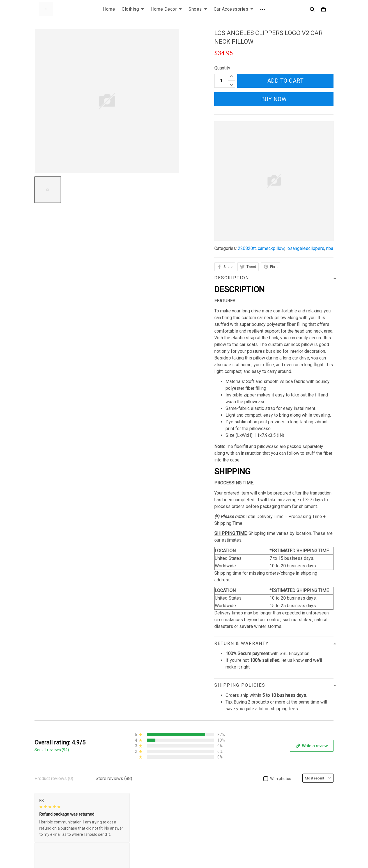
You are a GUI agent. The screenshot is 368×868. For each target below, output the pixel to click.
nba (330, 248)
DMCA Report (247, 860)
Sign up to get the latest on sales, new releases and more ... (298, 801)
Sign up (320, 816)
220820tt (247, 248)
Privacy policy (125, 798)
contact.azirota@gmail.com (61, 842)
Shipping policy (127, 817)
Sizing (195, 817)
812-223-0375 (49, 834)
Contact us (199, 798)
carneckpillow (271, 248)
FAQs (194, 807)
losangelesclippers (305, 248)
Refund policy (125, 826)
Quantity (222, 68)
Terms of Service (128, 807)
